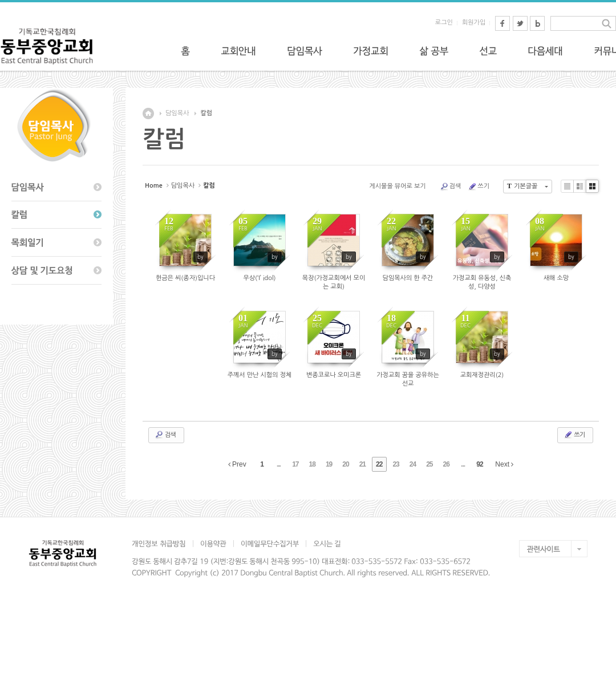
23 (396, 464)
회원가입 (474, 23)
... (279, 464)
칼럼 (206, 113)
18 (312, 464)
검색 (451, 187)
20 (345, 464)
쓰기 (479, 187)
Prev (237, 464)
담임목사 (177, 113)
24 (413, 464)
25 (429, 464)
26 (446, 464)
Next (504, 464)
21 (362, 464)
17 (295, 464)
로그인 (444, 23)
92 (479, 464)
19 (329, 464)
